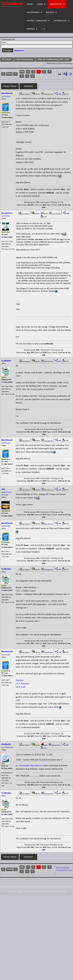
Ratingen (7, 96)
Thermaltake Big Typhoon (30, 765)
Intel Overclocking (25, 59)
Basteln (50, 12)
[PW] (37, 46)
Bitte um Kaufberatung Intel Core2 (54, 59)
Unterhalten (60, 21)
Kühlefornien (9, 747)
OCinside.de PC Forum (64, 870)
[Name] (37, 43)
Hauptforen (33, 12)
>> (33, 76)
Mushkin (20, 680)
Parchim (7, 216)
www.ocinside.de (39, 891)
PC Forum (7, 59)
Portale (31, 29)
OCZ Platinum (22, 683)
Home (30, 4)
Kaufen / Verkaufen (37, 21)
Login (40, 4)
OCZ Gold (20, 687)
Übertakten (56, 4)
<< (28, 71)
